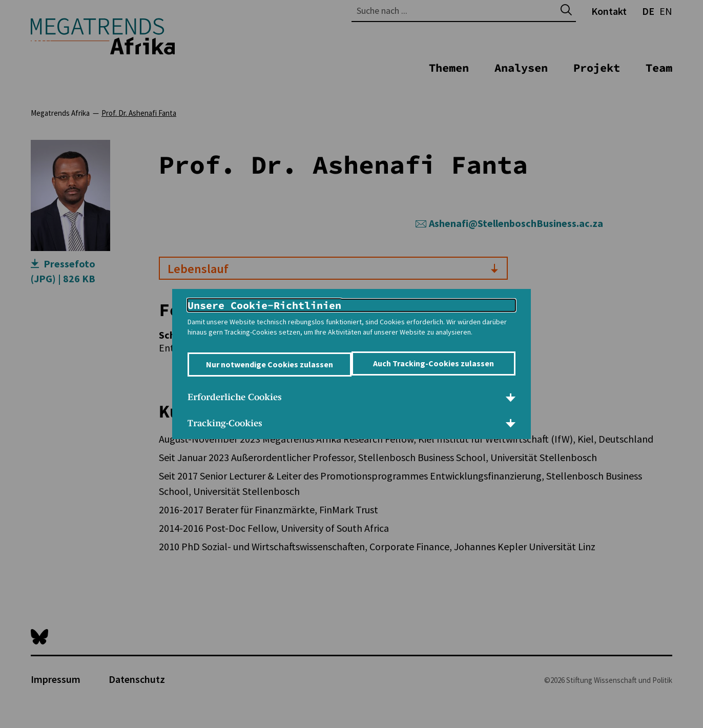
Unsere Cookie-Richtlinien (264, 300)
